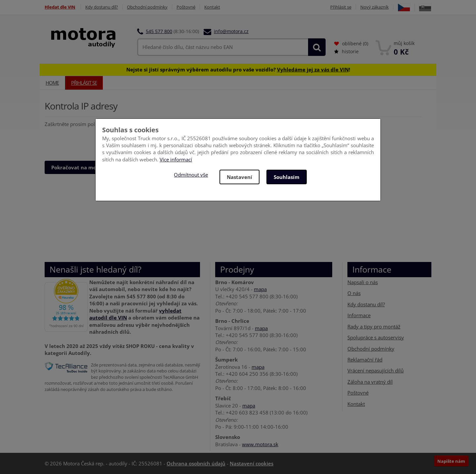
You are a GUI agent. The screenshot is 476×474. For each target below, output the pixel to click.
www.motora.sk (260, 444)
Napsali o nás (363, 282)
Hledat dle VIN (60, 7)
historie (346, 51)
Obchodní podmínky (147, 7)
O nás (354, 293)
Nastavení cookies (252, 463)
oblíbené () (351, 43)
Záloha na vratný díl (370, 382)
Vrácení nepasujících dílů (376, 370)
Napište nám (451, 461)
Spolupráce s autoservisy (376, 337)
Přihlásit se (341, 7)
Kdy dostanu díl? (102, 7)
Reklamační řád (365, 360)
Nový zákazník (375, 7)
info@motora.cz (231, 31)
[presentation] (95, 141)
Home (52, 83)
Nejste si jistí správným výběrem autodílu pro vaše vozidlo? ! (238, 69)
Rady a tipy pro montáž (374, 326)
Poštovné (186, 7)
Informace (359, 315)
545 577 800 (159, 31)
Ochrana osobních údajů (196, 463)
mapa (260, 289)
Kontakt (212, 7)
